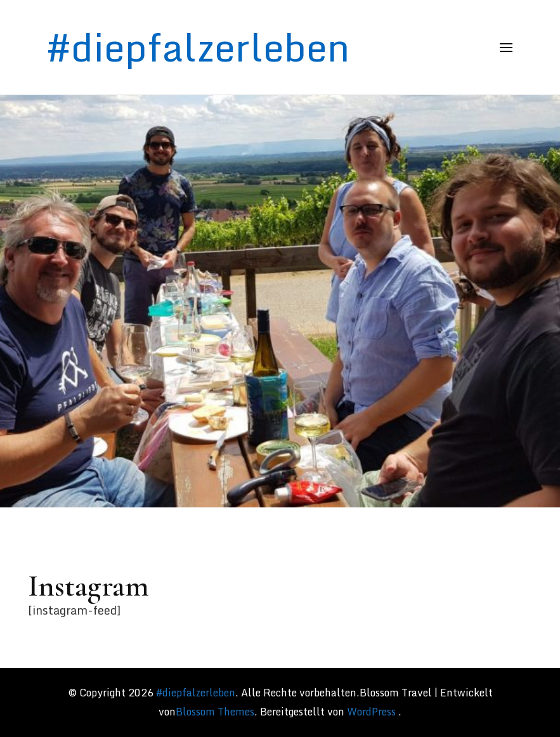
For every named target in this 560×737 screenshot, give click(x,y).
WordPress (371, 712)
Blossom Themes (215, 712)
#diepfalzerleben (198, 47)
